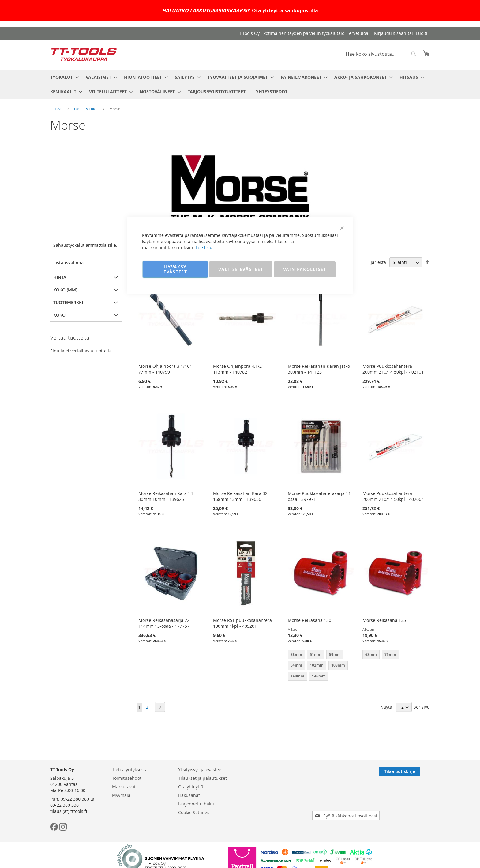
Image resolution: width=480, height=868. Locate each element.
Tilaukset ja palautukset (202, 778)
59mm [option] (335, 655)
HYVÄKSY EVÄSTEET (175, 269)
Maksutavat (124, 787)
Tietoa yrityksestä (130, 769)
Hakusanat (189, 795)
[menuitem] (63, 77)
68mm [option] (371, 655)
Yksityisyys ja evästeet (201, 769)
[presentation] (347, 798)
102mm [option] (317, 665)
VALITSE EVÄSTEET (241, 269)
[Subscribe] (409, 771)
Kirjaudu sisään (390, 33)
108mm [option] (338, 665)
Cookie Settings (194, 812)
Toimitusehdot (127, 778)
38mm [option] (296, 655)
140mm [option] (297, 676)
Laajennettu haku (196, 804)
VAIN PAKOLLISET (305, 269)
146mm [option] (319, 676)
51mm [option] (316, 655)
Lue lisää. (205, 247)
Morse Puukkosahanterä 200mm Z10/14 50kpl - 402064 (393, 496)
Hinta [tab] (60, 277)
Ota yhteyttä (191, 787)
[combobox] (381, 54)
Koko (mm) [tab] (65, 290)
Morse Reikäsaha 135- (385, 620)
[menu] (240, 84)
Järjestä (378, 262)
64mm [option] (296, 665)
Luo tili (423, 33)
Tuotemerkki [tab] (68, 302)
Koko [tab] (59, 315)
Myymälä (121, 795)
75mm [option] (390, 655)
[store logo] (84, 54)
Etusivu (56, 109)
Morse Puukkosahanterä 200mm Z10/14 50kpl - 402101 (393, 369)
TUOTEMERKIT (86, 109)
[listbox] (321, 666)
